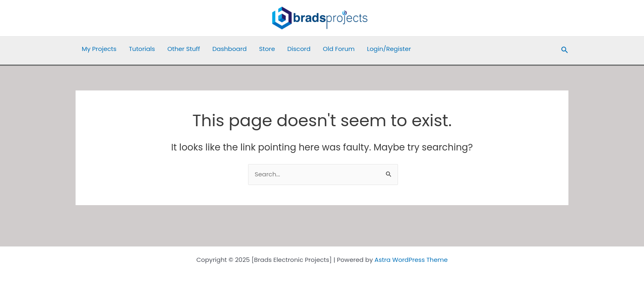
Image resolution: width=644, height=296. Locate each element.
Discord (299, 49)
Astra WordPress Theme (411, 260)
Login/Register (389, 49)
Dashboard (230, 49)
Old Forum (339, 49)
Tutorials (142, 49)
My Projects (99, 49)
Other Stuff (184, 49)
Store (267, 49)
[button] (565, 51)
